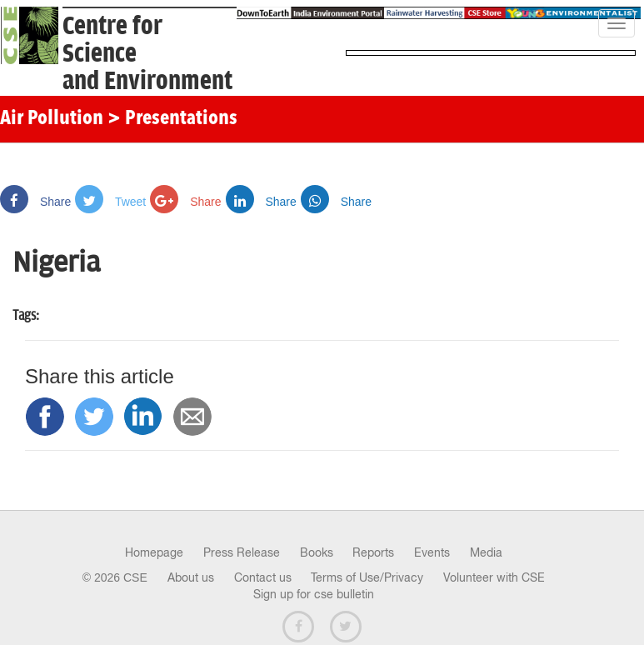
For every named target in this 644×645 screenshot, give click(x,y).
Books (317, 552)
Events (432, 552)
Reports (373, 552)
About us (191, 577)
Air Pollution (52, 119)
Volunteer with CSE (494, 577)
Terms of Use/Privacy (367, 577)
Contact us (263, 577)
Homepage (154, 552)
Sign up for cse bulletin (314, 594)
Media (486, 552)
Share (35, 202)
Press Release (242, 552)
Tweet (110, 202)
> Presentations (172, 119)
